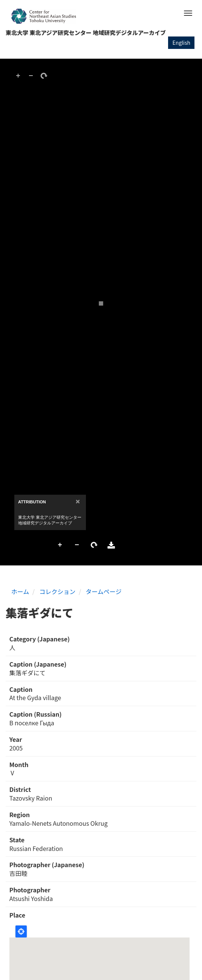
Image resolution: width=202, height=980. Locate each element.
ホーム (20, 591)
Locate (21, 931)
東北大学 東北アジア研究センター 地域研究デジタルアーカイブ (86, 33)
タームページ (103, 591)
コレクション (57, 591)
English (181, 43)
